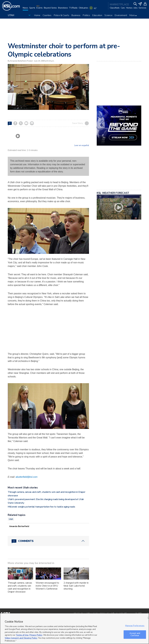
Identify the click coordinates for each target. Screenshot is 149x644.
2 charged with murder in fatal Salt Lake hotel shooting (76, 586)
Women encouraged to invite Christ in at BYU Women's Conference (47, 586)
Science (108, 15)
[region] (74, 629)
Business (76, 15)
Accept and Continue (135, 634)
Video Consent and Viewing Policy (21, 638)
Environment (121, 15)
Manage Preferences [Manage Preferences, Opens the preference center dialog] (135, 626)
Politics (86, 15)
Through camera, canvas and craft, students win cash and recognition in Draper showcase (20, 587)
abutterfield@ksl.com (27, 477)
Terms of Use (22, 635)
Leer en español (82, 145)
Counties (47, 15)
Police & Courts (62, 15)
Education (97, 15)
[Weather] (93, 9)
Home (37, 15)
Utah (11, 519)
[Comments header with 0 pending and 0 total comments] (48, 541)
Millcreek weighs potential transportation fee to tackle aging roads (41, 507)
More (133, 15)
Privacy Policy (36, 635)
